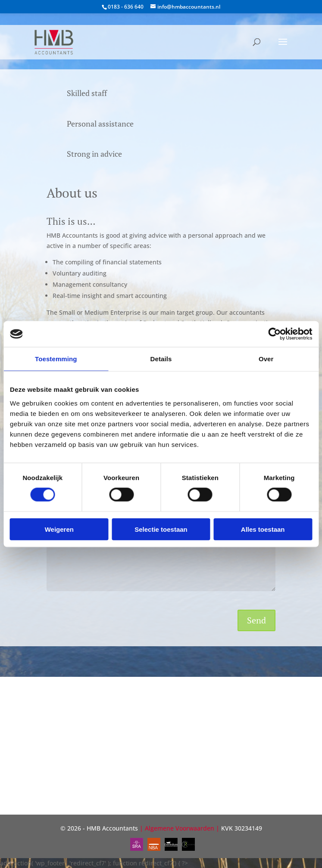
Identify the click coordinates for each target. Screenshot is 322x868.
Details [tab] (161, 359)
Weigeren (59, 529)
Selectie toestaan (161, 529)
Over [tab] (266, 359)
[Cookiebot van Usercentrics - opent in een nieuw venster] (274, 334)
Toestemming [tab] (56, 359)
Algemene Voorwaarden (180, 828)
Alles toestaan (263, 529)
